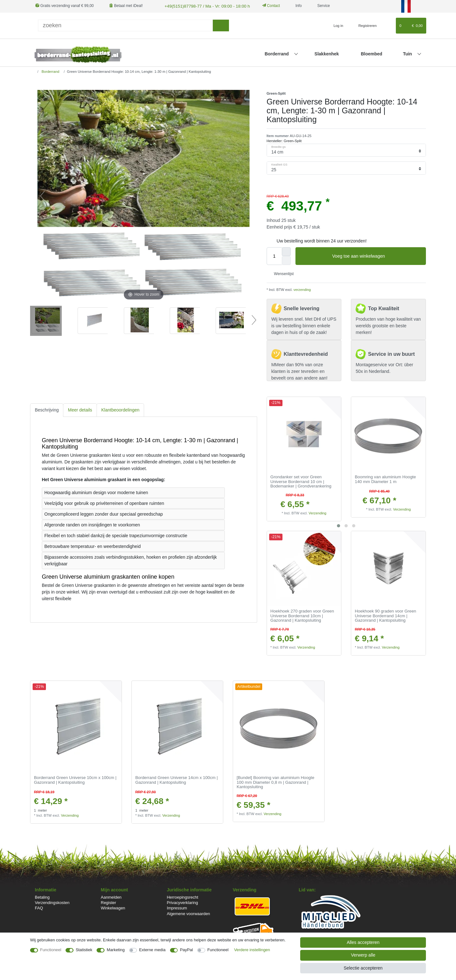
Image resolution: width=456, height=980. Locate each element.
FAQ (39, 907)
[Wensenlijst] (388, 25)
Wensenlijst (282, 273)
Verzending (318, 512)
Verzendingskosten (52, 902)
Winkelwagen (113, 907)
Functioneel (51, 950)
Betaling (42, 897)
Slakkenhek (327, 53)
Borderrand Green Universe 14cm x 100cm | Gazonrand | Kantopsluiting (177, 779)
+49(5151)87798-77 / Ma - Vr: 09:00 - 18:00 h (202, 6)
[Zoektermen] (125, 25)
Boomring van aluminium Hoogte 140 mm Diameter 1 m (386, 479)
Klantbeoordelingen (120, 409)
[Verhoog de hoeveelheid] (286, 251)
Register (108, 902)
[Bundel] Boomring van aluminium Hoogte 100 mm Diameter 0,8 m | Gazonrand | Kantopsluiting (275, 782)
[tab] (47, 409)
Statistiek (84, 950)
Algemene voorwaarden (189, 913)
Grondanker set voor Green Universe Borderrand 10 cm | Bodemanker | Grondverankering (301, 481)
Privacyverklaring (183, 902)
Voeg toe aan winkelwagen (377, 256)
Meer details (80, 409)
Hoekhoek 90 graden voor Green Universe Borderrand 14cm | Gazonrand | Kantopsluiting (386, 615)
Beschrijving (47, 409)
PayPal (186, 950)
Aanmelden (111, 897)
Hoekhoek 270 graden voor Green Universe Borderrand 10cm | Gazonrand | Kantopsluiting (302, 615)
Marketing (116, 950)
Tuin (408, 53)
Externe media (152, 950)
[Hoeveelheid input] (274, 255)
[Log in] (336, 25)
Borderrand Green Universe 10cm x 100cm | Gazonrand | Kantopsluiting (75, 779)
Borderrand (277, 53)
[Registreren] (364, 25)
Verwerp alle (363, 955)
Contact (264, 6)
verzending (302, 289)
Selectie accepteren (363, 968)
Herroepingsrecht (183, 897)
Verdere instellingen (252, 950)
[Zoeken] (221, 25)
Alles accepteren (363, 942)
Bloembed (371, 53)
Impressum (177, 907)
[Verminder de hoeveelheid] (286, 260)
